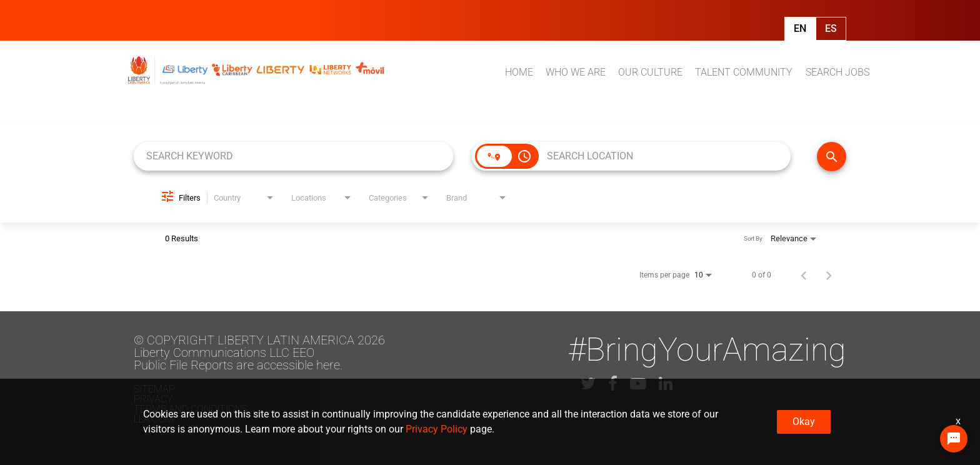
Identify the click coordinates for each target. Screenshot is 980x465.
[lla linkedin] (666, 384)
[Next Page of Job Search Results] (829, 275)
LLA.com (154, 419)
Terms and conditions (191, 409)
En (800, 28)
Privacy (153, 399)
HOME (519, 72)
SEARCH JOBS (837, 72)
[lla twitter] (588, 384)
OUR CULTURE (650, 72)
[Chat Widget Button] (954, 439)
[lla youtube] (638, 384)
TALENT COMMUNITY (744, 72)
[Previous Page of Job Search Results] (804, 275)
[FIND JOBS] (832, 157)
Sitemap (154, 389)
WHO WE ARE (576, 72)
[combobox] (293, 156)
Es (831, 28)
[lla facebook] (613, 384)
